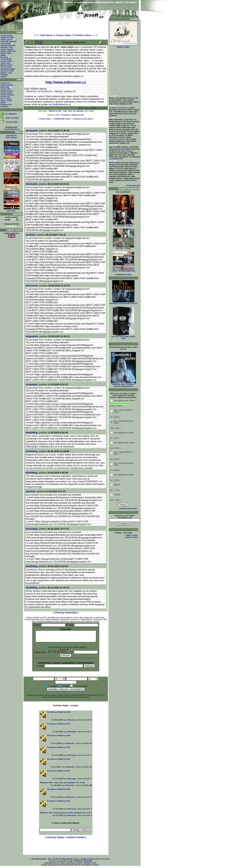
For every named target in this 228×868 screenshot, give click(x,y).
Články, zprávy (6, 39)
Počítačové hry (6, 105)
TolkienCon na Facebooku (39, 91)
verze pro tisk (102, 108)
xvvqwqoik (32, 384)
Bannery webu (6, 73)
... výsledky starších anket (127, 508)
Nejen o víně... (123, 46)
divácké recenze (132, 537)
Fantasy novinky (7, 85)
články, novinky (132, 535)
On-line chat (5, 97)
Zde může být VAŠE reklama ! (11, 136)
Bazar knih (5, 87)
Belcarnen (39, 41)
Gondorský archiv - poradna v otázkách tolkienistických (123, 384)
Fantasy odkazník (7, 95)
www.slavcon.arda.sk (117, 139)
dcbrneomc (32, 286)
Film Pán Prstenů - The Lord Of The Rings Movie (52, 861)
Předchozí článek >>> (85, 35)
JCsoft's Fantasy (87, 861)
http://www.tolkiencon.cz (66, 82)
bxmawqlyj (32, 529)
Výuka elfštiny (6, 59)
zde (125, 349)
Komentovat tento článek (83, 119)
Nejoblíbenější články (62, 119)
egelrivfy (30, 491)
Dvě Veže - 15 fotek (123, 248)
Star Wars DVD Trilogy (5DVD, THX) (123, 337)
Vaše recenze (5, 43)
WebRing (4, 75)
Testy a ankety (6, 99)
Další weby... (11, 211)
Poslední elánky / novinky (66, 708)
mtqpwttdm (32, 336)
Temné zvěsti (5, 63)
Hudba (3, 55)
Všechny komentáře (66, 613)
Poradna (4, 57)
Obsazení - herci (7, 47)
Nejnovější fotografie (8, 41)
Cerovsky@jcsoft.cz (11, 129)
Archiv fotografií (7, 49)
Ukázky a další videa (8, 51)
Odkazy (3, 77)
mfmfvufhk (32, 184)
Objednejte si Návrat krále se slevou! (123, 303)
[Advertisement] (66, 25)
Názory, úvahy (6, 67)
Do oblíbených (11, 114)
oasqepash (32, 131)
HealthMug (32, 433)
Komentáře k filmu (8, 69)
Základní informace (8, 45)
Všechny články (63, 35)
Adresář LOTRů (7, 71)
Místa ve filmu (6, 53)
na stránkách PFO (116, 159)
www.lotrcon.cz (123, 108)
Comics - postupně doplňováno (123, 270)
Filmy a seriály (6, 101)
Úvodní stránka (6, 36)
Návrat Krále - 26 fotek (123, 225)
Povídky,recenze (7, 91)
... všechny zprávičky (132, 185)
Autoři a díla (5, 89)
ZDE (130, 104)
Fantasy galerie (6, 93)
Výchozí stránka (12, 122)
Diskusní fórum (6, 65)
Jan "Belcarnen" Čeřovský (81, 863)
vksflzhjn (31, 235)
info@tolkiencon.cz (61, 104)
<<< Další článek (44, 35)
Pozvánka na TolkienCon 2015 (73, 115)
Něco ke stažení (6, 61)
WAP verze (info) (12, 118)
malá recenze (126, 151)
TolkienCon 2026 (8, 38)
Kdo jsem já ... (6, 83)
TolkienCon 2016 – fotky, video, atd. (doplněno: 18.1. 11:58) (71, 111)
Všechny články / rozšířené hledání (66, 839)
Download (4, 106)
